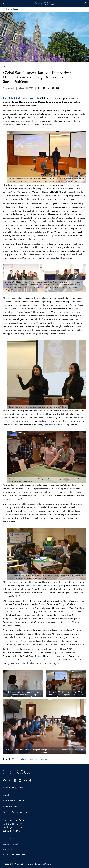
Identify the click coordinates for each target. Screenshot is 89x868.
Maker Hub (50, 425)
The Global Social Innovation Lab (21, 98)
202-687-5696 (13, 831)
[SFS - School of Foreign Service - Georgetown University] (44, 3)
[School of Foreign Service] (17, 772)
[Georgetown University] (15, 788)
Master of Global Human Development (29, 759)
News (6, 67)
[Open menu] (3, 3)
